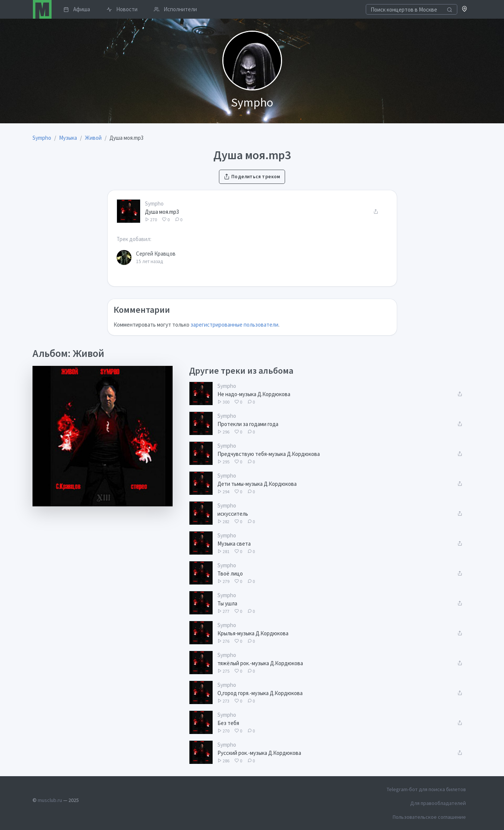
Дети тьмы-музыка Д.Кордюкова (257, 484)
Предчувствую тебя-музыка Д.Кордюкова (269, 454)
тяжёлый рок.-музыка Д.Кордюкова (260, 663)
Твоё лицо (230, 573)
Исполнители (175, 9)
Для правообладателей (438, 803)
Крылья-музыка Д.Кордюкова (253, 633)
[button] (465, 10)
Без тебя (228, 723)
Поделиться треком (252, 177)
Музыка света (234, 544)
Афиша (77, 9)
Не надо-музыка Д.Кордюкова (254, 394)
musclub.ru (50, 800)
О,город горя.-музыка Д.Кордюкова (260, 693)
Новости (122, 9)
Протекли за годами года (248, 424)
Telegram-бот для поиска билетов (426, 789)
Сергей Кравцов (156, 254)
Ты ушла (227, 603)
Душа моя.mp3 (162, 212)
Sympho (154, 203)
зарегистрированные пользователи (234, 325)
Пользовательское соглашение (429, 817)
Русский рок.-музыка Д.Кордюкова (259, 753)
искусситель (233, 514)
